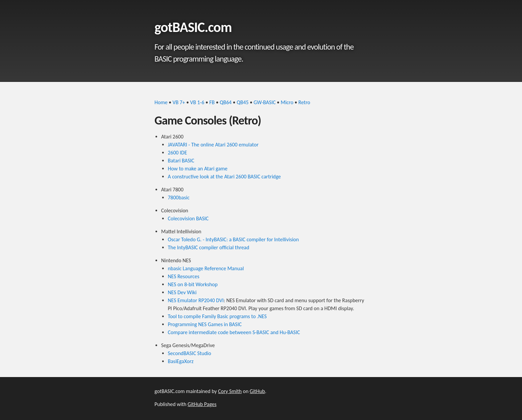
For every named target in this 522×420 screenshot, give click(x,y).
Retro (304, 102)
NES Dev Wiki (182, 292)
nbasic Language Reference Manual (206, 268)
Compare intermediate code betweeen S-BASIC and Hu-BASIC (234, 332)
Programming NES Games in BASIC (205, 324)
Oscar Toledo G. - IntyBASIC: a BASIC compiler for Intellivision (233, 239)
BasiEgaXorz (181, 361)
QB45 (243, 102)
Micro (287, 102)
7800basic (179, 198)
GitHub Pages (202, 404)
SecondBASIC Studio (189, 353)
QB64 (226, 102)
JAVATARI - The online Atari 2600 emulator (213, 145)
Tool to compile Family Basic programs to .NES (217, 316)
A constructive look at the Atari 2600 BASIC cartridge (224, 177)
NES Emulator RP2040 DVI (196, 300)
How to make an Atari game (198, 169)
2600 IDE (177, 153)
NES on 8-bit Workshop (193, 284)
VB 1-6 (197, 102)
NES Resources (184, 276)
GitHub (257, 391)
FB (212, 102)
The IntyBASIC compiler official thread (209, 247)
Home (161, 102)
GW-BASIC (265, 102)
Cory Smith (230, 391)
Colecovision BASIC (188, 218)
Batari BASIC (181, 161)
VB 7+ (179, 102)
